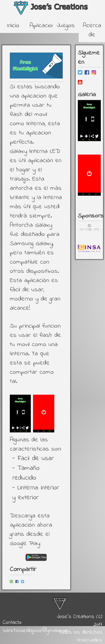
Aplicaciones (41, 26)
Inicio (13, 26)
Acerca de (92, 30)
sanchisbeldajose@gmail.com (36, 631)
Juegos (66, 26)
